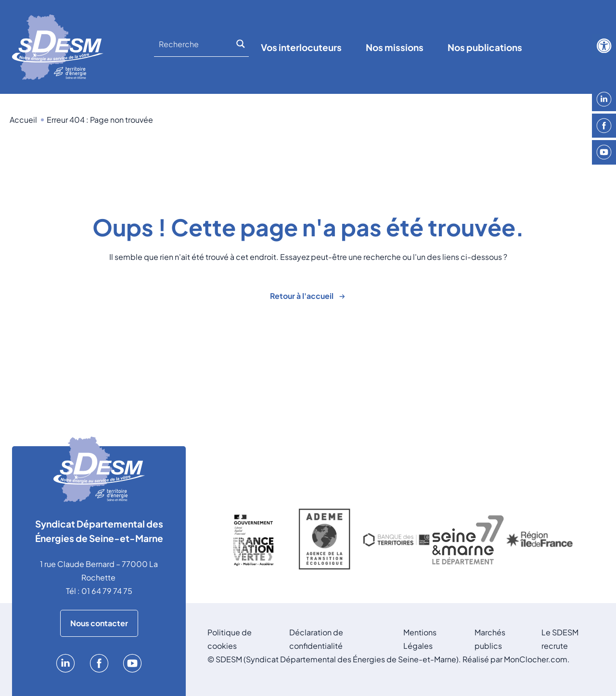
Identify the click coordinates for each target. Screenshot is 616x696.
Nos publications (485, 47)
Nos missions (395, 47)
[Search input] (196, 44)
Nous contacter (99, 623)
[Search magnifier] (242, 44)
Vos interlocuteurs (301, 47)
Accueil (23, 120)
